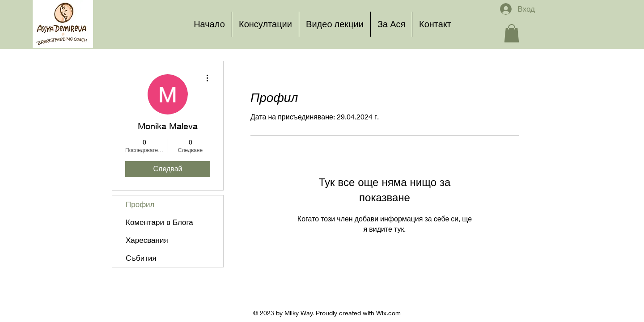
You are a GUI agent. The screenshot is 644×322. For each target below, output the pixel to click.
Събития (141, 258)
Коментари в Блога (159, 222)
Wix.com (388, 313)
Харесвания (147, 240)
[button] (512, 33)
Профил (140, 204)
